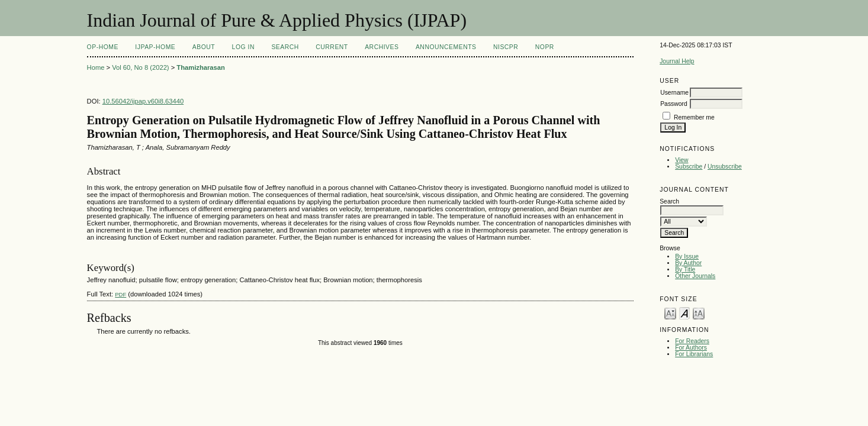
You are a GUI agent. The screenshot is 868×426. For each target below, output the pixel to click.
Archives (382, 47)
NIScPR (506, 47)
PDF (120, 294)
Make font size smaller (670, 313)
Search (285, 47)
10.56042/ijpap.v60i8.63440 (143, 101)
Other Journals (695, 276)
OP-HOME (103, 47)
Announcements (446, 47)
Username (674, 93)
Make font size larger (699, 313)
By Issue (687, 256)
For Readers (692, 341)
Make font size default (684, 313)
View (681, 160)
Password (674, 104)
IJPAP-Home (155, 47)
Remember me (694, 117)
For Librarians (694, 354)
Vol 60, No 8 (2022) (140, 67)
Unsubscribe (725, 167)
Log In (243, 47)
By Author (688, 263)
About (204, 47)
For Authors (691, 348)
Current (332, 47)
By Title (685, 270)
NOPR (545, 47)
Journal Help (677, 61)
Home (96, 67)
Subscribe (689, 167)
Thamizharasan (200, 67)
